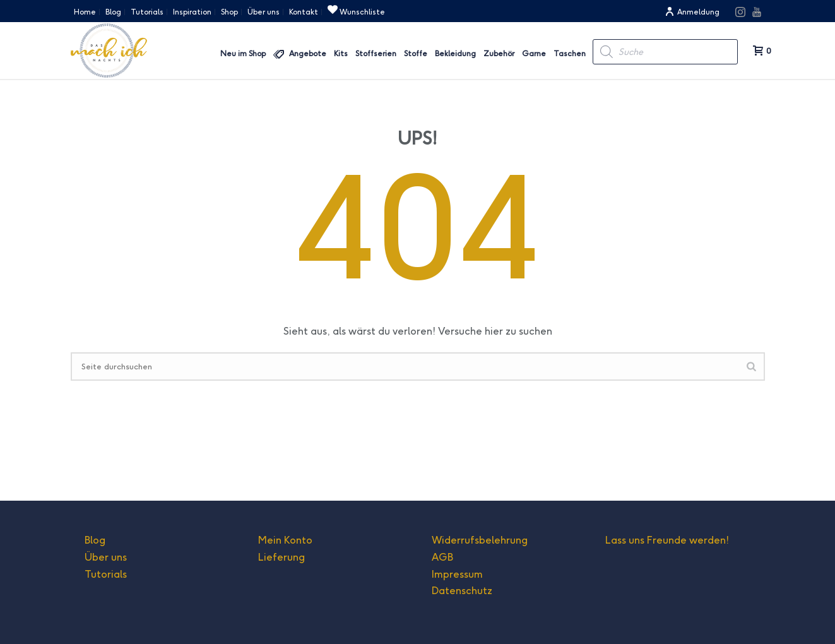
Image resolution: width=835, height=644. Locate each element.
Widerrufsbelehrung (480, 540)
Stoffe (416, 53)
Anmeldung (692, 12)
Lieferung (281, 557)
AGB (442, 557)
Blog (95, 540)
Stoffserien (376, 53)
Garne (534, 53)
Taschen (570, 53)
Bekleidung (455, 53)
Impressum (457, 574)
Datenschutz (462, 591)
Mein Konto (285, 540)
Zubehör (499, 53)
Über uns (106, 557)
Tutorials (106, 574)
